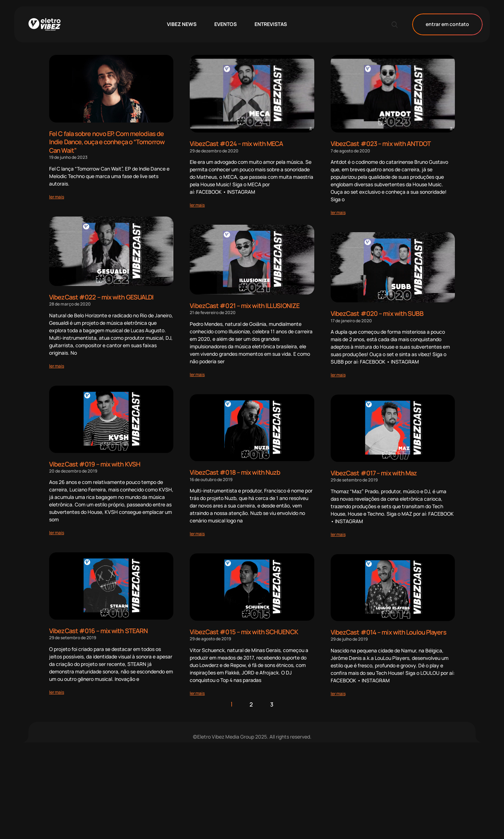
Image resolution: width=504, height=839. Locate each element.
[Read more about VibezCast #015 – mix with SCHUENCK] (197, 692)
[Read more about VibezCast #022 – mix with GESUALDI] (57, 365)
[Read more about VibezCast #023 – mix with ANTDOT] (338, 212)
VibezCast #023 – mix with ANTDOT (381, 144)
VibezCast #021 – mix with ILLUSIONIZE (245, 305)
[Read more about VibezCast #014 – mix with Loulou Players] (338, 692)
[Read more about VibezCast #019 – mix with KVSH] (57, 531)
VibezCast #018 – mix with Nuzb (235, 472)
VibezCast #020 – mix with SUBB (377, 313)
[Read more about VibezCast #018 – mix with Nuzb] (197, 533)
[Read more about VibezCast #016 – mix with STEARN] (57, 690)
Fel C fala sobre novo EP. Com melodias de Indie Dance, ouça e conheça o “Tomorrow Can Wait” (107, 142)
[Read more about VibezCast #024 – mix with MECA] (197, 205)
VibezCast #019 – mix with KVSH (95, 463)
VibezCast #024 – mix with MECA (236, 144)
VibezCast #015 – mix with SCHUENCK (244, 631)
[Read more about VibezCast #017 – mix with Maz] (338, 533)
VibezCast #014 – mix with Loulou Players (388, 631)
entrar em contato (447, 24)
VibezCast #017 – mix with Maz (374, 472)
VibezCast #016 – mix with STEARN (98, 629)
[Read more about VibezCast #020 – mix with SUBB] (338, 374)
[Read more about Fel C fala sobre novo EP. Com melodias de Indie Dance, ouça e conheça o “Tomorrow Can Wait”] (57, 196)
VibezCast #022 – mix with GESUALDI (101, 296)
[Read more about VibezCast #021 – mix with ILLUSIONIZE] (197, 374)
